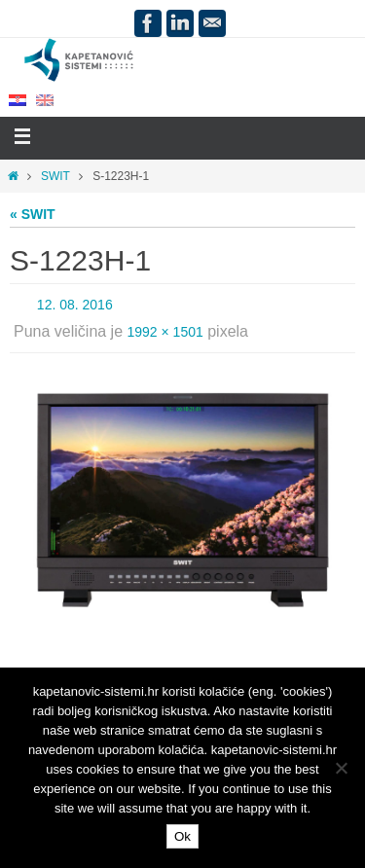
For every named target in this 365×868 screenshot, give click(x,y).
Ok (182, 836)
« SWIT (33, 214)
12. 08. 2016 (75, 305)
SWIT (55, 176)
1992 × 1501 (165, 332)
